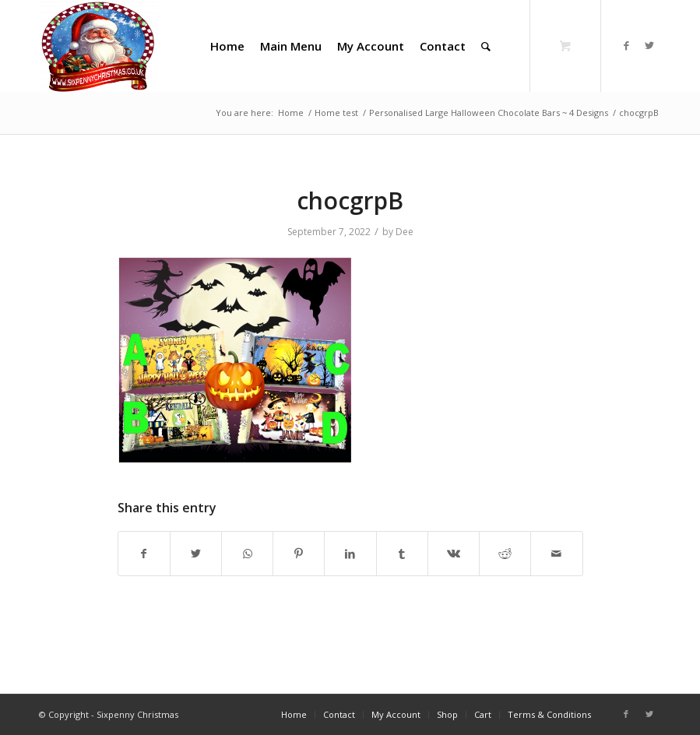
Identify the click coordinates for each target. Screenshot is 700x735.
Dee (405, 232)
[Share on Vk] (454, 554)
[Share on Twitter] (196, 554)
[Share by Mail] (556, 554)
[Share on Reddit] (505, 554)
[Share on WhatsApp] (247, 554)
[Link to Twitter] (649, 45)
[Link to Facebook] (626, 45)
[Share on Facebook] (144, 554)
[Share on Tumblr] (402, 554)
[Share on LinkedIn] (350, 554)
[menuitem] (227, 46)
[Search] (486, 46)
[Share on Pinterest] (299, 554)
